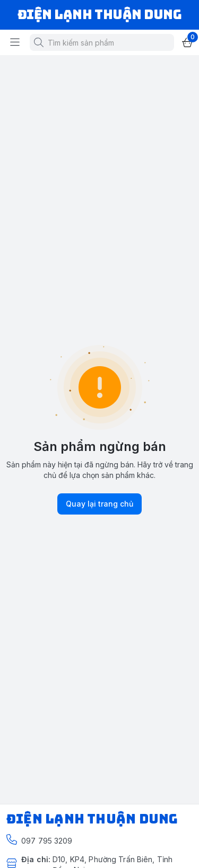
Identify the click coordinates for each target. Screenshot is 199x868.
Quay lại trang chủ (99, 504)
